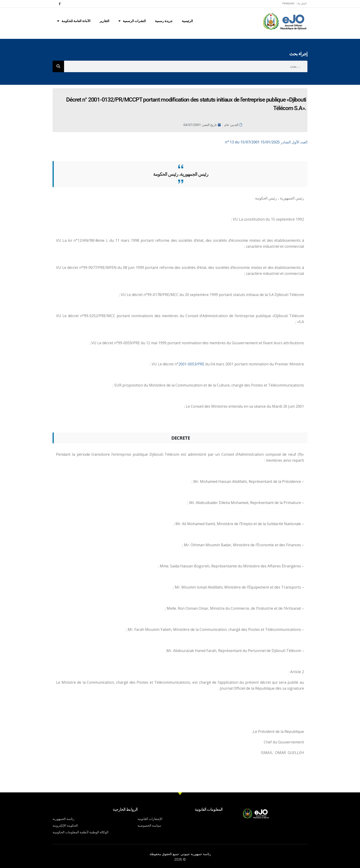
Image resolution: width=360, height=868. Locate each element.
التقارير (104, 21)
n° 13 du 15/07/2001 (266, 142)
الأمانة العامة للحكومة (74, 21)
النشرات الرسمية (132, 21)
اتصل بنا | (301, 4)
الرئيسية (187, 21)
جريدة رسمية (164, 21)
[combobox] (186, 66)
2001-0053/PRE (192, 364)
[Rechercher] (58, 66)
